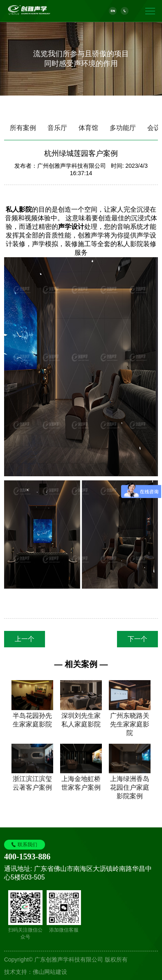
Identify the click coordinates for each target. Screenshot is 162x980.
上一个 (25, 639)
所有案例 (23, 128)
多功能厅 (123, 128)
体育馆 (88, 128)
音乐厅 (57, 128)
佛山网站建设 (50, 972)
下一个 (137, 639)
